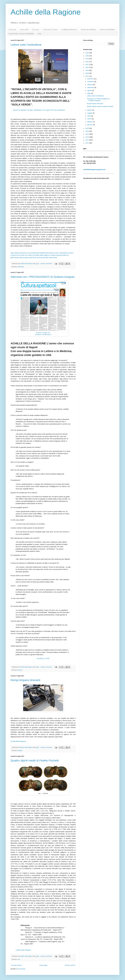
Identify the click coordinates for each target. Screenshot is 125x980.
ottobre (90, 85)
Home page (43, 965)
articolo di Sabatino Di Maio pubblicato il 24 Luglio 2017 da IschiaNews (39, 110)
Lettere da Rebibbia (107, 30)
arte (19, 959)
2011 (87, 143)
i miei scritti (24, 30)
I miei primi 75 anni (50, 30)
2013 (87, 137)
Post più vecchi (70, 965)
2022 (87, 62)
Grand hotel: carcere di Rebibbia (21, 34)
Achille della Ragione (46, 12)
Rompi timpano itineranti (25, 680)
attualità (20, 750)
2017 (87, 76)
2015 (87, 131)
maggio (90, 113)
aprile (89, 116)
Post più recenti (16, 965)
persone (20, 670)
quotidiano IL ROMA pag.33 (43, 334)
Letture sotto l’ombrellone (26, 45)
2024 (87, 56)
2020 (87, 67)
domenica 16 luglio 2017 (43, 333)
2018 (87, 73)
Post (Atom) (21, 969)
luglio (89, 93)
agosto (90, 91)
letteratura (21, 267)
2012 (87, 140)
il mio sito (12, 30)
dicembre (91, 79)
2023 (87, 59)
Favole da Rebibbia (88, 30)
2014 (87, 134)
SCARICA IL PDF (43, 659)
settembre (91, 88)
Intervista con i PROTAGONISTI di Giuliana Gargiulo (43, 277)
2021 (87, 65)
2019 (87, 70)
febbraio (90, 122)
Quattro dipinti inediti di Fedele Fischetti (35, 761)
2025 (87, 53)
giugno (90, 110)
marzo (90, 119)
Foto (39, 34)
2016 (87, 128)
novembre (91, 82)
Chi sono (36, 30)
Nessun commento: (47, 264)
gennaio (90, 125)
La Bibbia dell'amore (69, 30)
